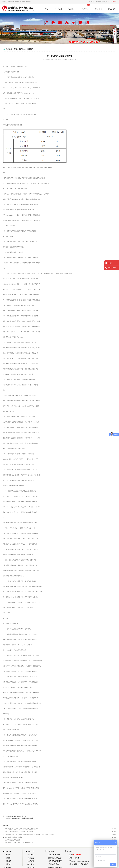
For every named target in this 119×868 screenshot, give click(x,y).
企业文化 (8, 858)
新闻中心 (72, 9)
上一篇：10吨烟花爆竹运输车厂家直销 (14, 816)
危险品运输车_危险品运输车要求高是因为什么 (19, 843)
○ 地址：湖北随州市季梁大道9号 (78, 864)
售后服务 (98, 9)
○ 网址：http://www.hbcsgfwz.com (78, 861)
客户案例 (31, 864)
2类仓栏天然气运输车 (55, 861)
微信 (92, 2)
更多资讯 (31, 867)
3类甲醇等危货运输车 (55, 867)
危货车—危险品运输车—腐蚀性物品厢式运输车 (19, 832)
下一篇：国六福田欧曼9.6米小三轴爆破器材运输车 (18, 818)
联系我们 (112, 9)
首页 (47, 9)
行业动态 (31, 858)
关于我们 (58, 9)
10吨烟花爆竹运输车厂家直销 (14, 837)
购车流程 (8, 864)
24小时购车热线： (106, 2)
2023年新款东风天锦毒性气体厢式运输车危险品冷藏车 (21, 829)
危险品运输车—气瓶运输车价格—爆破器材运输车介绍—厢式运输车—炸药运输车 (29, 834)
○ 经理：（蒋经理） (73, 858)
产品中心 (85, 9)
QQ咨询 (109, 263)
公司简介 (8, 855)
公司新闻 (30, 49)
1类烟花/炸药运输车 (54, 855)
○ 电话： (74, 855)
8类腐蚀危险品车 (53, 864)
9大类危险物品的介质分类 (13, 840)
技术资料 (31, 861)
